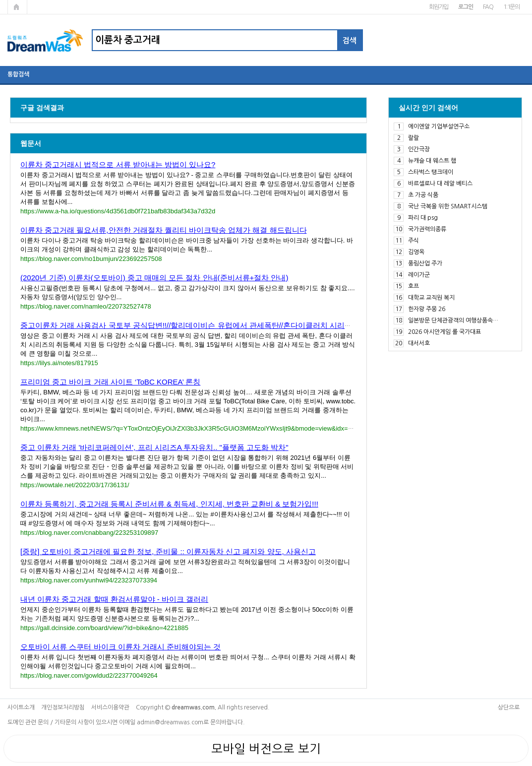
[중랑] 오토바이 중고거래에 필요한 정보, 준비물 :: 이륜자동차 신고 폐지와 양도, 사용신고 (168, 551)
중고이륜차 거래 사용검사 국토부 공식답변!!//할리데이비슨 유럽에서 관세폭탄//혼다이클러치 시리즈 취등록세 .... (207, 325)
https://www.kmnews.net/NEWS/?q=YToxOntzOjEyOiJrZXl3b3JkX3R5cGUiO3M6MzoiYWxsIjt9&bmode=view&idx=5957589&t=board (210, 428)
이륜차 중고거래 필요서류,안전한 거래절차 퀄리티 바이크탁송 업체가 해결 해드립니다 (164, 230)
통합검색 (18, 74)
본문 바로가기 (0, 0)
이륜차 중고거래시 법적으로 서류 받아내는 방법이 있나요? (118, 164)
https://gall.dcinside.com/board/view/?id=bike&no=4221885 (104, 628)
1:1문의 (511, 7)
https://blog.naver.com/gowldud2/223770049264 (89, 675)
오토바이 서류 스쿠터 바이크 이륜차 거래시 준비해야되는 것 (120, 647)
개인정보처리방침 (63, 707)
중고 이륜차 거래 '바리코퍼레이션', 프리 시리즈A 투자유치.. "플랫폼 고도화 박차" (154, 447)
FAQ (488, 7)
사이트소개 (21, 707)
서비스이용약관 (110, 707)
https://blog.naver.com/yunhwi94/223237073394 (89, 580)
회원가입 (439, 7)
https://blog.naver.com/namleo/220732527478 (86, 306)
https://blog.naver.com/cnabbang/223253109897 (89, 533)
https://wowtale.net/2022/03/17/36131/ (75, 485)
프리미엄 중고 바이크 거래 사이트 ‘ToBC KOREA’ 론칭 (110, 382)
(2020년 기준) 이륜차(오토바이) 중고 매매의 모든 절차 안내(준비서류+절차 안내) (154, 278)
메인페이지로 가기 (17, 7)
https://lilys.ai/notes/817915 (59, 363)
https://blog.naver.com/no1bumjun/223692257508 (91, 259)
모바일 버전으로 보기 (266, 749)
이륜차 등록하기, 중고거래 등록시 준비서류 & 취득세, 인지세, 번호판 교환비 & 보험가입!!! (169, 504)
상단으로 (509, 707)
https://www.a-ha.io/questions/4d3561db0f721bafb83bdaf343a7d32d (118, 211)
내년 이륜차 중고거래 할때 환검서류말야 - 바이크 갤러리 (114, 599)
